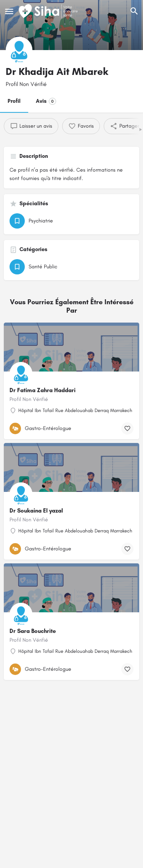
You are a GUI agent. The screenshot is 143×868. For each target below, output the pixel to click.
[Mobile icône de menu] (9, 11)
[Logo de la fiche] (19, 50)
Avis (46, 101)
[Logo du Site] (49, 11)
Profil (14, 101)
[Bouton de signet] (127, 428)
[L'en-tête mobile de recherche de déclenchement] (134, 11)
